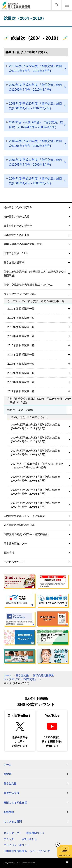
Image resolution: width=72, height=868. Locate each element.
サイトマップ (11, 833)
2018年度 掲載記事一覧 (21, 327)
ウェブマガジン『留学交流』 (20, 294)
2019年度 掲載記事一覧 (21, 318)
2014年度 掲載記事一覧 (21, 364)
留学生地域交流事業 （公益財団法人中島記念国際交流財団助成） (35, 274)
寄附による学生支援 (15, 803)
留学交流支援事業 (14, 262)
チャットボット (65, 856)
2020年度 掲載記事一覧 (21, 309)
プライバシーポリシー (17, 845)
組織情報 (9, 812)
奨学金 (8, 774)
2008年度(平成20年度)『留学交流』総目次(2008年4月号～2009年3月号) (36, 106)
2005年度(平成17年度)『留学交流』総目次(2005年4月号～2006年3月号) (36, 162)
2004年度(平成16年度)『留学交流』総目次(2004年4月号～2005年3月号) (36, 181)
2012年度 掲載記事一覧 (21, 382)
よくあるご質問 (13, 822)
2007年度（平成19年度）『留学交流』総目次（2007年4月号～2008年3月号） (36, 125)
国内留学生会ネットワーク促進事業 (24, 516)
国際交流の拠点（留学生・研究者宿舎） (27, 534)
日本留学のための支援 (17, 235)
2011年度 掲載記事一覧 (21, 391)
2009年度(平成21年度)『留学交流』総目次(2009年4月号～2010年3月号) (36, 87)
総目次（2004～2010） (21, 410)
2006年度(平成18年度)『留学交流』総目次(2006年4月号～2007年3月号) (36, 143)
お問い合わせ (29, 839)
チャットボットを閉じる (58, 845)
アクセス (9, 839)
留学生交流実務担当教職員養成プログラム (28, 285)
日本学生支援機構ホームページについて (27, 851)
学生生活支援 (11, 793)
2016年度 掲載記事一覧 (21, 345)
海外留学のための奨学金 (18, 207)
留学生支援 (22, 675)
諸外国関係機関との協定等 (19, 525)
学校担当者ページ (14, 562)
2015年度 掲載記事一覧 (21, 355)
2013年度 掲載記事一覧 (21, 373)
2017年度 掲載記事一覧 (21, 336)
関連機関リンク (36, 833)
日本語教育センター (15, 543)
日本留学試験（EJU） (16, 253)
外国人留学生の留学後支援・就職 (23, 244)
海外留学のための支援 (17, 216)
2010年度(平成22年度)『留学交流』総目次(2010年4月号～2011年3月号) (36, 68)
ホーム (8, 675)
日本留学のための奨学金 (18, 226)
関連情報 (9, 553)
